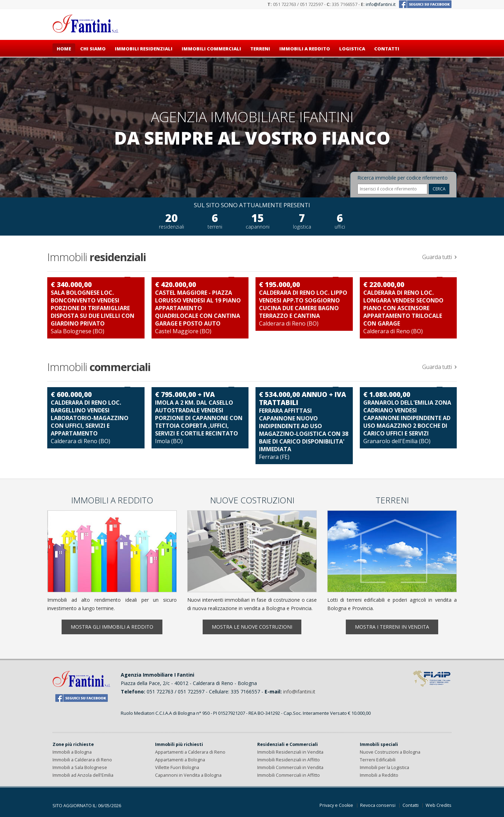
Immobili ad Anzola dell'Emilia (83, 775)
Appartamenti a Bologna (180, 760)
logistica (302, 227)
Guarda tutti (439, 257)
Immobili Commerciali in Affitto (289, 775)
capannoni (258, 227)
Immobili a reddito (305, 49)
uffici (340, 227)
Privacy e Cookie (336, 805)
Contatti (387, 49)
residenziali (171, 227)
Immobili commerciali (211, 49)
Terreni (260, 49)
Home (64, 49)
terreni (215, 227)
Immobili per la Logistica (384, 767)
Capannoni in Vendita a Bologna (188, 775)
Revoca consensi (378, 805)
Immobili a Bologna (72, 752)
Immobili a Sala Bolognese (80, 767)
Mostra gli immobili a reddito (112, 627)
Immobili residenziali (144, 49)
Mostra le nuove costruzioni (252, 627)
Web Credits (439, 805)
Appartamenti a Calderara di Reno (190, 752)
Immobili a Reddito (379, 775)
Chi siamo (93, 49)
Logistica (352, 49)
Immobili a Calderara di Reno (82, 760)
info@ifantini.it (381, 4)
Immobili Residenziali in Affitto (289, 760)
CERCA (439, 189)
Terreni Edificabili (378, 760)
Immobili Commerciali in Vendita (290, 767)
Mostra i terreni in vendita (392, 627)
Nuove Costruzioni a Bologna (390, 752)
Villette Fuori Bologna (177, 767)
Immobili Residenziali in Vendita (290, 752)
